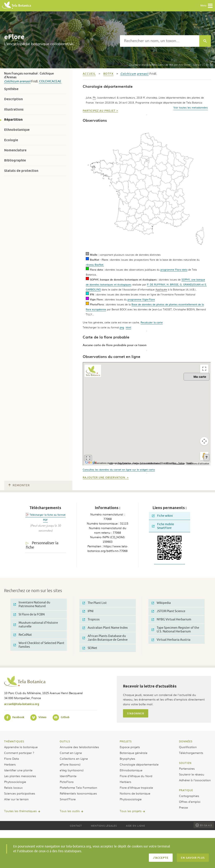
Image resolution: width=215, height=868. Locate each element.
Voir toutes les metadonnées (191, 107)
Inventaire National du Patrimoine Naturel (32, 604)
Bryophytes (127, 758)
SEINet (90, 648)
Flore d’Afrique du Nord (136, 776)
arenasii (25, 81)
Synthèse (11, 89)
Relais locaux (13, 787)
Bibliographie (15, 160)
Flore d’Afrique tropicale (136, 787)
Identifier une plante (18, 770)
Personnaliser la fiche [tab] (42, 545)
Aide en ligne (136, 826)
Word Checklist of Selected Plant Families (39, 645)
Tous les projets (131, 811)
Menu (207, 6)
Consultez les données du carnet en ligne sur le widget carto (119, 470)
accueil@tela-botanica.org (22, 704)
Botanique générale (134, 753)
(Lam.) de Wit (151, 65)
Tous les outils (70, 811)
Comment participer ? (19, 753)
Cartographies (189, 796)
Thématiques (14, 741)
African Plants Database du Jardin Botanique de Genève (105, 638)
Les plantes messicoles (20, 776)
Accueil (89, 74)
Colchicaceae (50, 81)
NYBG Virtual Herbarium (171, 619)
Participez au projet (99, 111)
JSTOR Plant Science (168, 611)
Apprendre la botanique (21, 747)
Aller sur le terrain (16, 799)
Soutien (185, 763)
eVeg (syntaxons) (72, 770)
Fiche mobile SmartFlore (163, 526)
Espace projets (130, 747)
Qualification (188, 747)
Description (13, 99)
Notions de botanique (135, 793)
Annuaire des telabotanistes (79, 747)
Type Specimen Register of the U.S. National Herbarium (175, 630)
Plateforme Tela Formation (78, 787)
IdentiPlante (68, 776)
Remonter (19, 485)
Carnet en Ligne (71, 753)
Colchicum (11, 81)
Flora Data (12, 758)
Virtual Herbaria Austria (171, 640)
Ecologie (11, 140)
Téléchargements (191, 753)
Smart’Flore (68, 799)
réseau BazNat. (95, 265)
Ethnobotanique (17, 130)
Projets (126, 741)
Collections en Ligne (74, 758)
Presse (183, 807)
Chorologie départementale (139, 764)
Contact (76, 826)
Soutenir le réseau (192, 774)
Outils (65, 741)
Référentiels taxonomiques (78, 793)
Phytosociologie (15, 782)
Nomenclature (15, 150)
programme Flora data (174, 270)
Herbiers (10, 764)
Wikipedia (161, 603)
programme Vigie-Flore (141, 299)
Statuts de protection (21, 171)
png (122, 327)
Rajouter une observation (104, 478)
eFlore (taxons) (70, 764)
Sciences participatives (20, 793)
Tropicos (91, 619)
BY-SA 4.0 (204, 825)
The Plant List (95, 603)
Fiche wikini (162, 516)
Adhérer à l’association (195, 780)
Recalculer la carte (152, 322)
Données (186, 741)
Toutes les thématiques (20, 811)
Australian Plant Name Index (105, 628)
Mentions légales (104, 826)
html (128, 327)
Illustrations (14, 109)
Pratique (186, 790)
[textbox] (160, 41)
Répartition (13, 120)
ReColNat (23, 635)
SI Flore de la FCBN (29, 615)
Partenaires (187, 768)
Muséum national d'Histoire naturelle (36, 625)
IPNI (88, 611)
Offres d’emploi (190, 802)
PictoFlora (67, 782)
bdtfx (108, 74)
